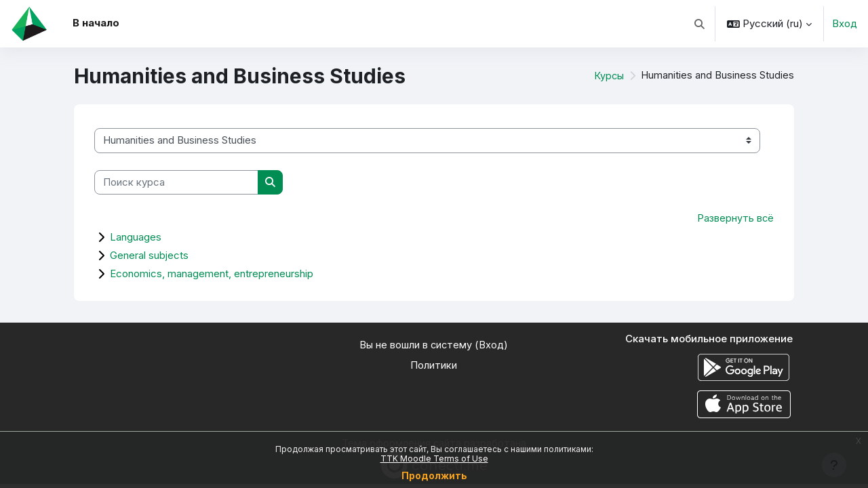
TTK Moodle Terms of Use (434, 459)
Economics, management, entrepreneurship (212, 274)
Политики (434, 366)
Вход (845, 23)
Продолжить (434, 475)
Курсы (609, 76)
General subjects (149, 256)
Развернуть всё (735, 219)
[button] (700, 24)
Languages (136, 238)
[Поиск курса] (176, 183)
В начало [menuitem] (96, 23)
